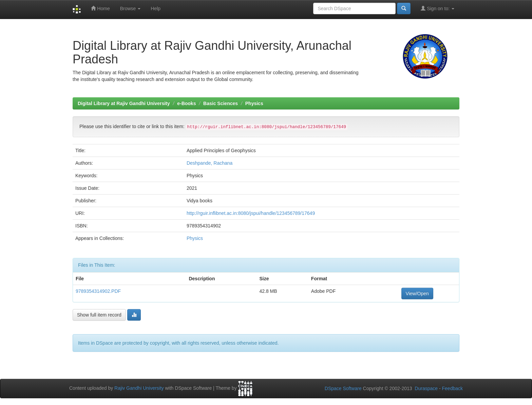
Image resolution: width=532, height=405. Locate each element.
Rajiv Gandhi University (139, 388)
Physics (254, 103)
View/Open (417, 293)
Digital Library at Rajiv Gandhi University (124, 103)
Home (100, 8)
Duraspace (426, 388)
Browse (130, 8)
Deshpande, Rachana (210, 163)
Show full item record (99, 315)
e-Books (186, 103)
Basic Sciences (221, 103)
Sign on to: (438, 8)
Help (156, 8)
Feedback (452, 388)
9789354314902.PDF (98, 291)
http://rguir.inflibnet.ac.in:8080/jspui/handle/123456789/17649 (251, 213)
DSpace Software (343, 388)
